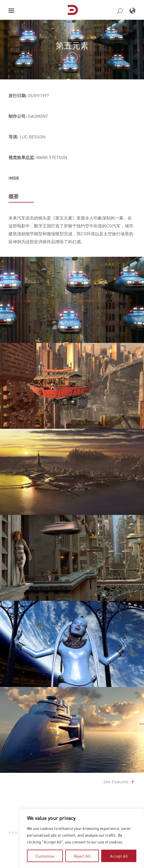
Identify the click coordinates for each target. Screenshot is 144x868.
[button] (11, 11)
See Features (119, 782)
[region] (82, 838)
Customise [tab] (45, 856)
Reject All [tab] (82, 856)
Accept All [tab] (119, 856)
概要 (14, 196)
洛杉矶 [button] (13, 833)
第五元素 (72, 45)
